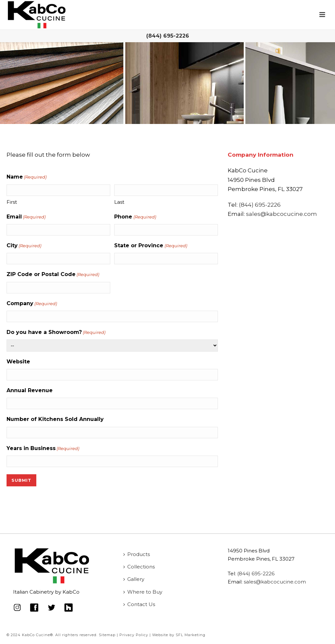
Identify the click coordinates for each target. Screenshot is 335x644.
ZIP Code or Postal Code (53, 274)
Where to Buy (143, 592)
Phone (135, 217)
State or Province (150, 246)
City (24, 246)
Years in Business (43, 448)
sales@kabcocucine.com (282, 214)
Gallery (134, 579)
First (12, 202)
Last (119, 202)
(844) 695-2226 (168, 36)
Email (26, 217)
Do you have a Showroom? (56, 332)
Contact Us (139, 604)
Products (137, 554)
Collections (139, 567)
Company (32, 304)
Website (18, 362)
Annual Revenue (30, 390)
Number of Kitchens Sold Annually (55, 419)
